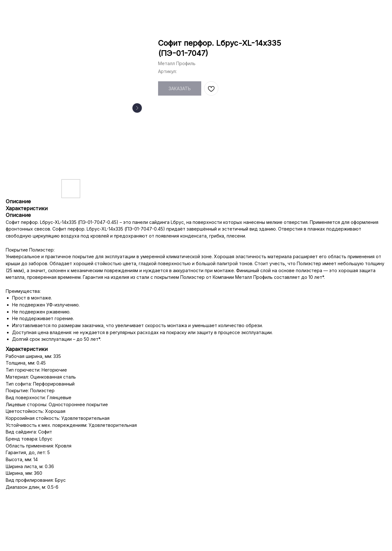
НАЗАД (20, 10)
